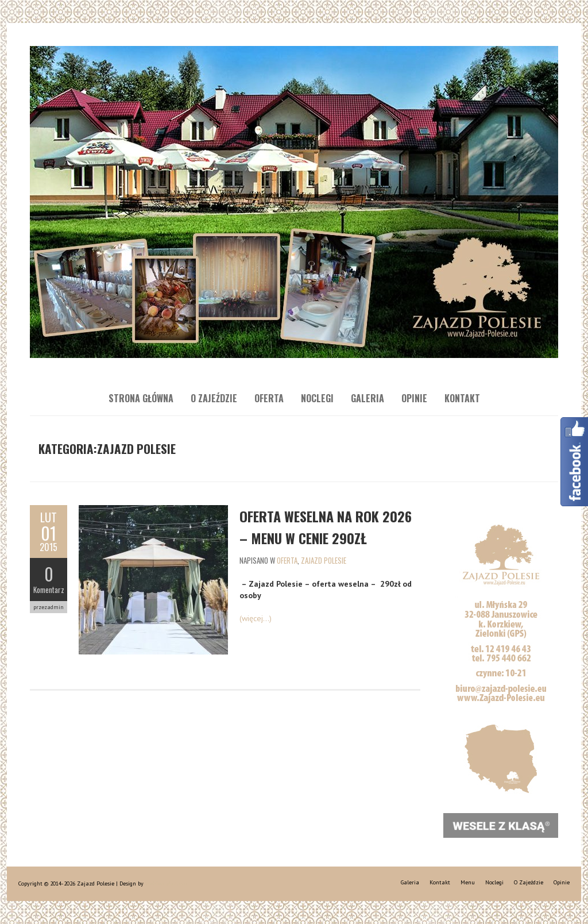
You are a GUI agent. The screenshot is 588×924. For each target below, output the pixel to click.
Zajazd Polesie (324, 560)
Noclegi (317, 398)
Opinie (414, 398)
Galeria (367, 398)
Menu (468, 882)
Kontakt (462, 398)
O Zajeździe (214, 398)
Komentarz (49, 590)
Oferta (269, 398)
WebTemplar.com (166, 883)
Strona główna (141, 398)
